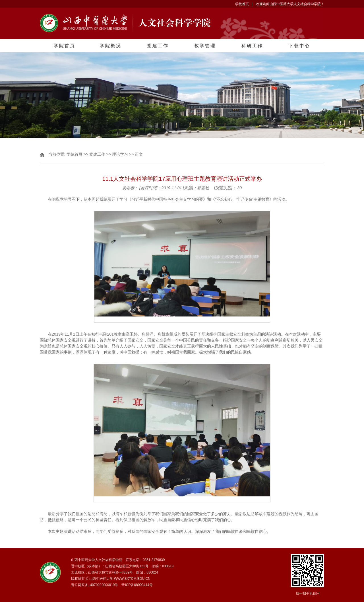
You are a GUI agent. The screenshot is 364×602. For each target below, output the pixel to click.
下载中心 (299, 46)
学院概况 (111, 46)
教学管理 (205, 46)
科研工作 (252, 46)
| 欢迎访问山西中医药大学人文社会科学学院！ (288, 4)
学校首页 (242, 4)
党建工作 (158, 46)
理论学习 (120, 154)
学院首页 (65, 46)
